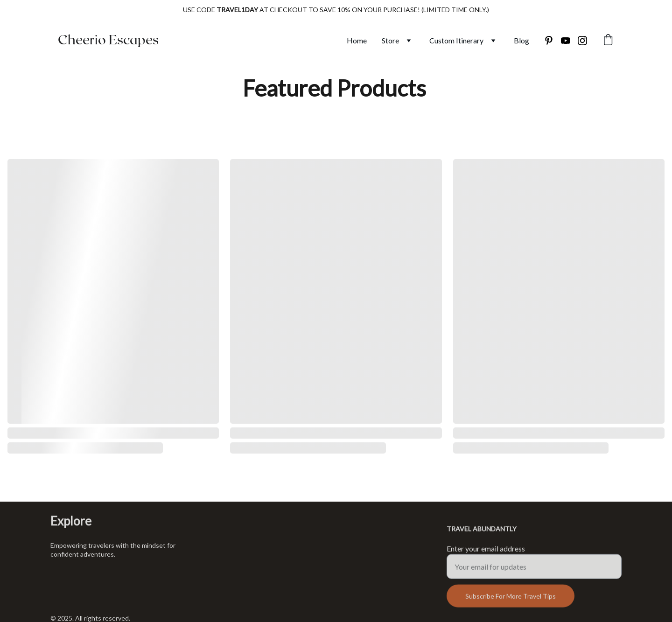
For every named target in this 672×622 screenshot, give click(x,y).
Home (357, 40)
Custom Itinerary (456, 40)
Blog (521, 40)
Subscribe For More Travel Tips (511, 599)
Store (390, 40)
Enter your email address (486, 552)
